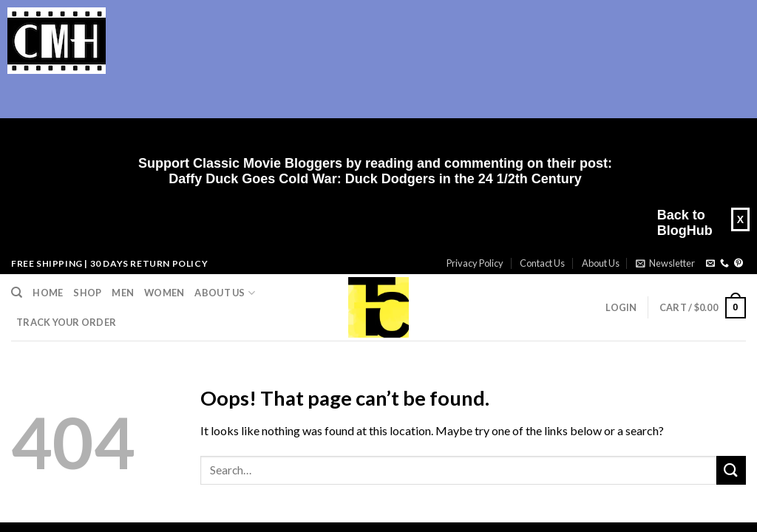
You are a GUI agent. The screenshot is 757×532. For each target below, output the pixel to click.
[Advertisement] (370, 115)
